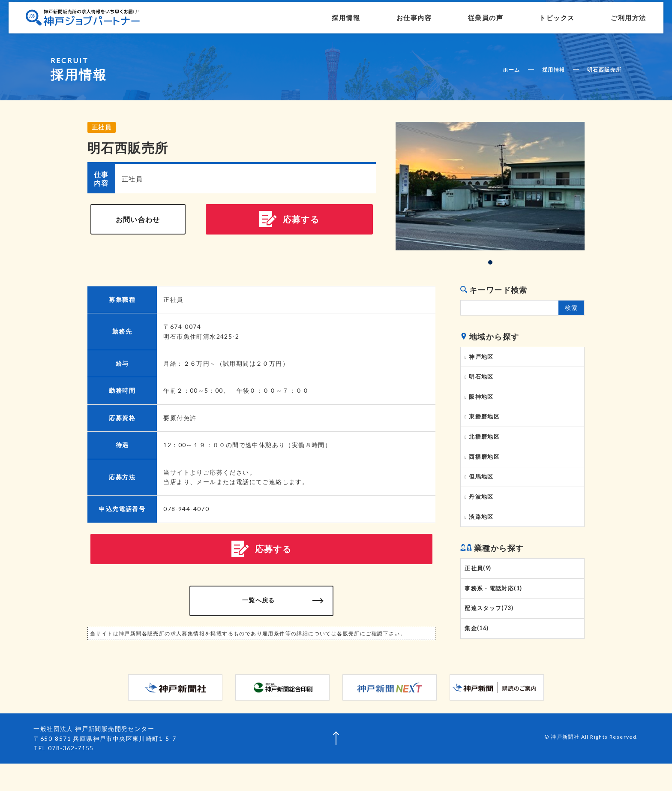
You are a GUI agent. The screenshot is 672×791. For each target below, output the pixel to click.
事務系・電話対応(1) (495, 612)
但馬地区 (483, 491)
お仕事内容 (389, 22)
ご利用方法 (604, 22)
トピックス (532, 22)
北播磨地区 (486, 447)
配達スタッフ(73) (491, 634)
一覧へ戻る (262, 606)
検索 (571, 308)
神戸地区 (483, 358)
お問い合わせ (138, 221)
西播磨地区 (486, 469)
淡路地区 (483, 535)
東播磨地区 (486, 424)
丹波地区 (483, 513)
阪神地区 (483, 402)
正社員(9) (479, 589)
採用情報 (321, 22)
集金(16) (478, 656)
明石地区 (483, 380)
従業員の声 (460, 22)
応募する (289, 221)
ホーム (511, 70)
